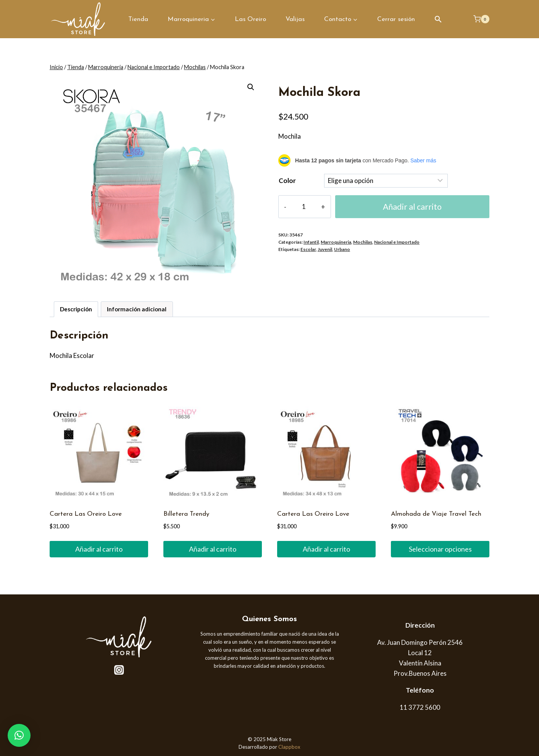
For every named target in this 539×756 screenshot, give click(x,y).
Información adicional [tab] (137, 309)
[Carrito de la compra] (481, 19)
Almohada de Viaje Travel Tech (436, 514)
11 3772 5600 (420, 707)
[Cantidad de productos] (304, 207)
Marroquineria (336, 242)
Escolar (308, 249)
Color (287, 181)
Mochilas (363, 242)
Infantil (311, 242)
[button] (438, 19)
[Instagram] (119, 670)
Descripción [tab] (76, 309)
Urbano (342, 249)
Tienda (138, 19)
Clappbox (289, 747)
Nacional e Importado (397, 242)
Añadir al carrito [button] (99, 549)
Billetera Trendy (186, 514)
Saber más (423, 160)
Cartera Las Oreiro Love (86, 514)
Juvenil (325, 249)
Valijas (295, 19)
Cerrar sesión (396, 19)
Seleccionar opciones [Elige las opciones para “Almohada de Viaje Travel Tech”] (440, 549)
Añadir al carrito (412, 207)
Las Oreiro (250, 19)
